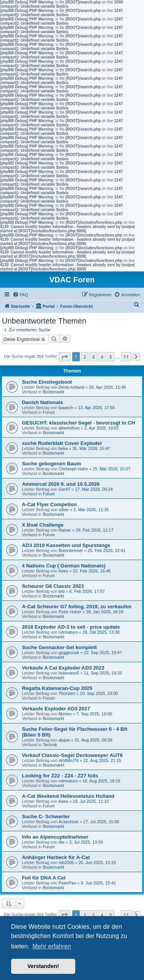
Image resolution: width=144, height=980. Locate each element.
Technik (50, 745)
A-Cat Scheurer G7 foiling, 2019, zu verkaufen (77, 607)
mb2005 (66, 863)
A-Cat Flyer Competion (49, 504)
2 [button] (85, 357)
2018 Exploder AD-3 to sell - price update (71, 627)
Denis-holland (71, 387)
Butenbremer (71, 550)
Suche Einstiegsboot (47, 382)
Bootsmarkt (53, 392)
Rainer (65, 530)
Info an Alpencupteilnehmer (55, 837)
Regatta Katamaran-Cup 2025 (57, 688)
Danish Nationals (42, 402)
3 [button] (93, 357)
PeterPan (67, 883)
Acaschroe (68, 822)
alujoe (64, 740)
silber (63, 510)
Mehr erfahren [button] (52, 946)
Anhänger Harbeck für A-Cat (56, 857)
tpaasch (66, 408)
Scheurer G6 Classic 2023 (53, 586)
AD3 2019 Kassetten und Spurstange (66, 545)
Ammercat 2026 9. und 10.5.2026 (61, 484)
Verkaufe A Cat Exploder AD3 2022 (63, 668)
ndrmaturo (68, 632)
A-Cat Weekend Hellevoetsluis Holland (68, 796)
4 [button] (102, 357)
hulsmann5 (69, 673)
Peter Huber (70, 612)
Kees (63, 571)
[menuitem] (20, 295)
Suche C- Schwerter (46, 816)
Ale (61, 842)
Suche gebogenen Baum (51, 464)
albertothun (69, 428)
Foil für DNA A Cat (44, 878)
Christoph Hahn (73, 469)
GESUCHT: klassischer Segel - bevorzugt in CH (79, 423)
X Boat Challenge (43, 525)
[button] (65, 357)
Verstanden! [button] (43, 966)
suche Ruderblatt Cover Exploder (62, 443)
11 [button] (126, 357)
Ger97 (64, 489)
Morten (65, 714)
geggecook (69, 653)
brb (61, 591)
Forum (49, 412)
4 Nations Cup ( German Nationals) (64, 566)
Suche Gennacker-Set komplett (59, 647)
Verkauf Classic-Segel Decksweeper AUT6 (72, 755)
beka (63, 448)
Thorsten (67, 693)
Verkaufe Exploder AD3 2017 (56, 709)
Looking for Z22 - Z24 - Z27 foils (60, 776)
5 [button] (110, 357)
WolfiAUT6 (68, 760)
